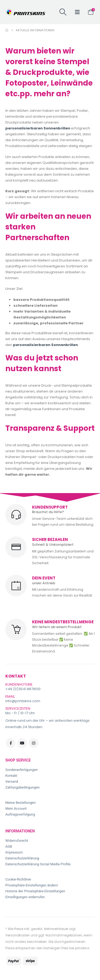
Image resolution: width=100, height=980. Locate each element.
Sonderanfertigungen (21, 770)
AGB (9, 846)
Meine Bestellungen (21, 803)
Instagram (34, 743)
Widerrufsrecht (17, 841)
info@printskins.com (23, 701)
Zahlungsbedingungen (22, 787)
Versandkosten (18, 935)
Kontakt (11, 776)
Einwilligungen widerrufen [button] (25, 897)
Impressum (14, 852)
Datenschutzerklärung (22, 858)
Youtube (22, 743)
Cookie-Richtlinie (18, 879)
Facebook (11, 743)
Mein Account (16, 808)
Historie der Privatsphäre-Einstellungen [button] (35, 891)
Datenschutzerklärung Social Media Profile (38, 864)
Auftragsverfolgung (20, 814)
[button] (63, 12)
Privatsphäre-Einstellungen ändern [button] (32, 885)
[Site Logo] (25, 12)
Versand (12, 781)
